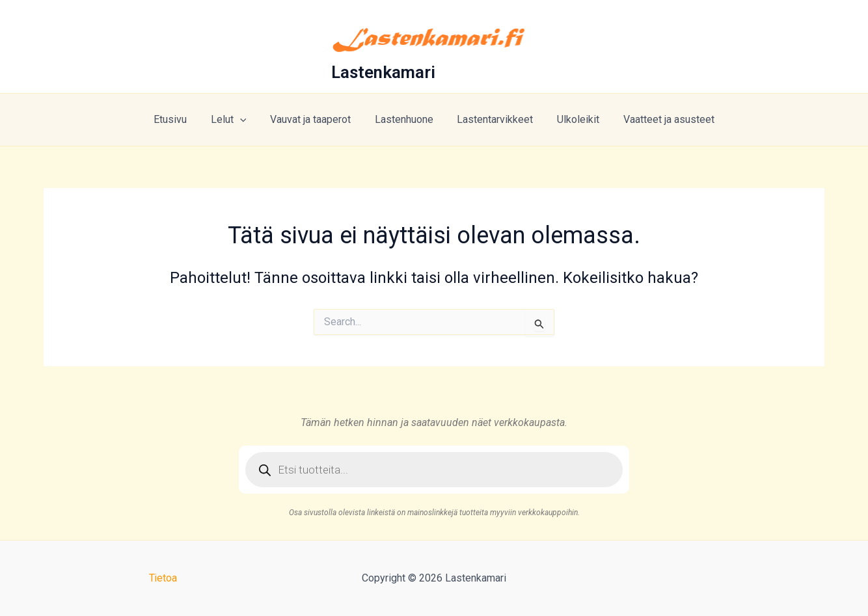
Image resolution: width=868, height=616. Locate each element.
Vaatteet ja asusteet (660, 119)
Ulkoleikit (572, 119)
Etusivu (179, 119)
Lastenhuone (404, 119)
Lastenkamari (383, 72)
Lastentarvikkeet (492, 119)
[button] (246, 120)
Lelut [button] (235, 120)
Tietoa (163, 578)
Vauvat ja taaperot (314, 119)
